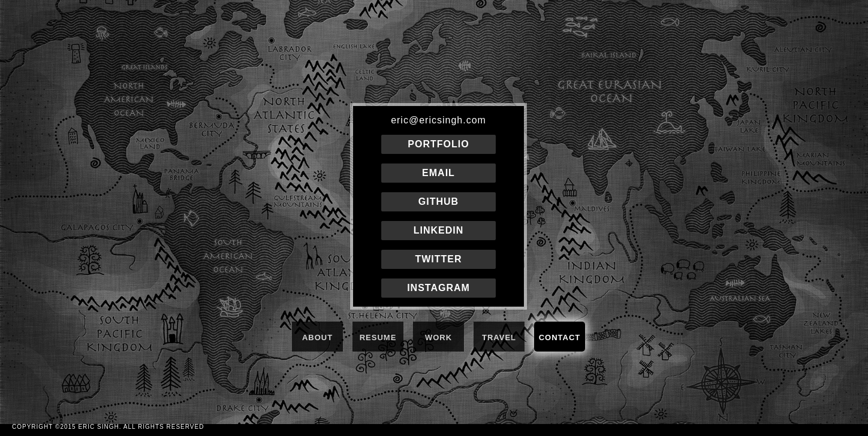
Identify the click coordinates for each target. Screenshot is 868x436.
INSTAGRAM (438, 288)
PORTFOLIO (438, 144)
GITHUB (438, 202)
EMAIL (438, 173)
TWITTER (438, 259)
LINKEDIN (439, 230)
